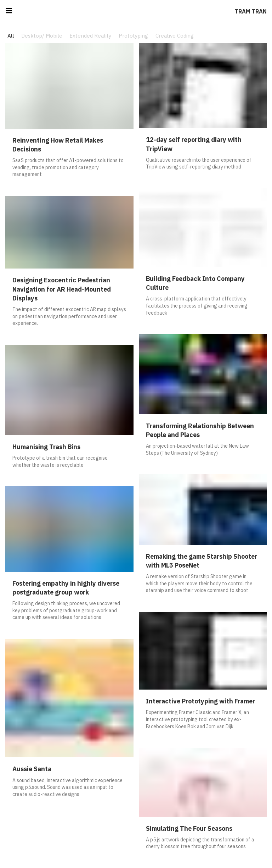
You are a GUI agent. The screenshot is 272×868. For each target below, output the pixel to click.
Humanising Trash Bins (46, 447)
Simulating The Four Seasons (189, 828)
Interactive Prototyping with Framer (200, 701)
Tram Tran (251, 11)
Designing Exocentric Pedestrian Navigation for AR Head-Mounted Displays (62, 289)
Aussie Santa (32, 769)
